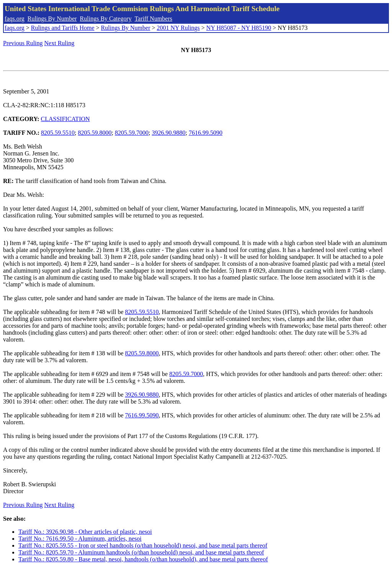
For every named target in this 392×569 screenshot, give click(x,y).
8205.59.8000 (95, 133)
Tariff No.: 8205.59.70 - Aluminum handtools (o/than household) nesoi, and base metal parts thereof (141, 552)
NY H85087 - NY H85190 (239, 28)
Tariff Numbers (153, 19)
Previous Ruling (23, 43)
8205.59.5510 (58, 133)
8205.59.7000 (132, 133)
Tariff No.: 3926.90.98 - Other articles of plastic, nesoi (85, 532)
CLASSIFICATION (65, 119)
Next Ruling (60, 43)
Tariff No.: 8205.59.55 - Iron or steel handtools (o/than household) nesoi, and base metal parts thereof (143, 545)
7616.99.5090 (206, 133)
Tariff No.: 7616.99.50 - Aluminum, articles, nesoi (80, 539)
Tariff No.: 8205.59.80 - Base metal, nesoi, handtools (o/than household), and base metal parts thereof (143, 559)
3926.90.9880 (168, 133)
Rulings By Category (106, 19)
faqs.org (15, 19)
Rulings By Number (52, 19)
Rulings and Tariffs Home (63, 28)
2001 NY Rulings (178, 28)
